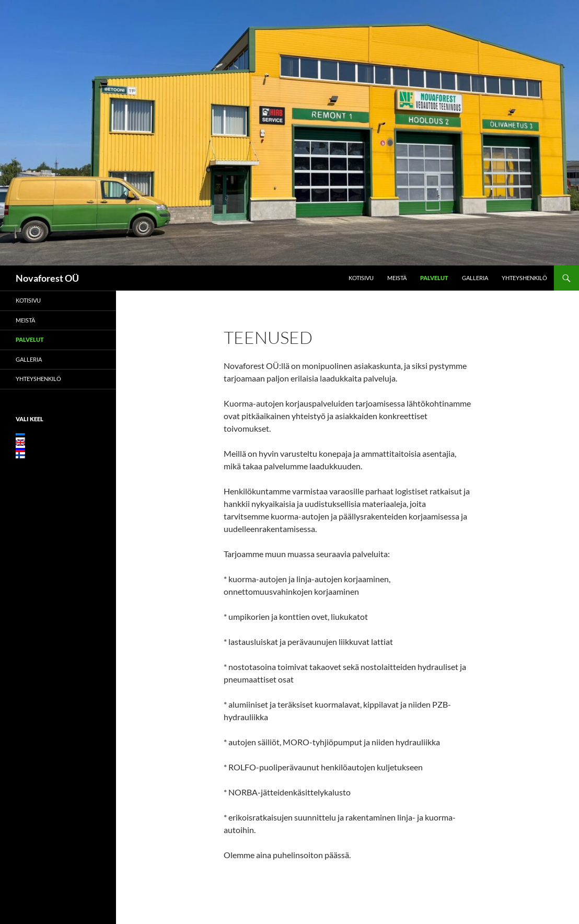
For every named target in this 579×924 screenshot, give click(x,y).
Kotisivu (361, 278)
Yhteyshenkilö (524, 278)
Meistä (397, 278)
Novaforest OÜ (47, 278)
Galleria (475, 278)
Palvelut (434, 278)
